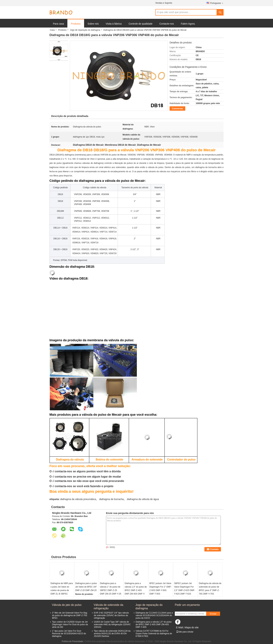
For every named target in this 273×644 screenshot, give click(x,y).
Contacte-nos (167, 24)
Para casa (58, 24)
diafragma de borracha (112, 499)
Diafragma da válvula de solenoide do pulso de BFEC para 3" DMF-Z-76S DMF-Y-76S (210, 589)
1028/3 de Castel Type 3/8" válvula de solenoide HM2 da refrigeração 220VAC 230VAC (112, 624)
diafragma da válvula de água (143, 499)
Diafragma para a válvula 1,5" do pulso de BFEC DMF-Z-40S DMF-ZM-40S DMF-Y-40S (136, 590)
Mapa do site (192, 627)
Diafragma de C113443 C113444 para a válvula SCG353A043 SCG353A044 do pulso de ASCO (154, 615)
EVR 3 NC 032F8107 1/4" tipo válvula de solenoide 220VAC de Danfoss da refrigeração (111, 615)
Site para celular (185, 632)
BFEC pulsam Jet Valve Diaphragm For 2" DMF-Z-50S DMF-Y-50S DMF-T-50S (161, 589)
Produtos (76, 24)
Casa (52, 30)
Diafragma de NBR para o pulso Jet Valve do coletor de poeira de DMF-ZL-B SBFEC (62, 589)
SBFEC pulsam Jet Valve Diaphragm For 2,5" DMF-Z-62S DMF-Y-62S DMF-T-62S (185, 589)
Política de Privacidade (72, 641)
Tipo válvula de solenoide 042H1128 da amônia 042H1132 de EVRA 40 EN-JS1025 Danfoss (112, 634)
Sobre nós (93, 24)
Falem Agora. (188, 24)
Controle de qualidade (141, 24)
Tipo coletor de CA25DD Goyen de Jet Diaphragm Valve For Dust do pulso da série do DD (70, 624)
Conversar (177, 108)
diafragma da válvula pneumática (78, 499)
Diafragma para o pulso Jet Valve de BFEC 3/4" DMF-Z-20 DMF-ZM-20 (86, 587)
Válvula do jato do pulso (67, 605)
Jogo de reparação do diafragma (85, 30)
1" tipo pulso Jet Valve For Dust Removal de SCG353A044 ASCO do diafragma (69, 634)
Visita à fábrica (114, 24)
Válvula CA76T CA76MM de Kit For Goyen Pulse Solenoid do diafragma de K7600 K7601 (154, 634)
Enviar (213, 614)
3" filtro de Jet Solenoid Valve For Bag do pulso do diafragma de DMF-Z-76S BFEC (70, 615)
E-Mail (180, 627)
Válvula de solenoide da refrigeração (108, 607)
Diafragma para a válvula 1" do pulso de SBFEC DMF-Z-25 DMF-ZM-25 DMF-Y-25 (111, 589)
